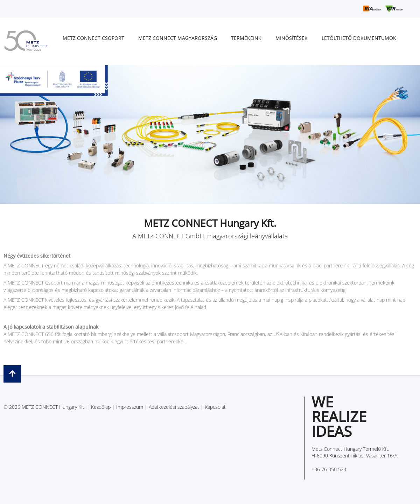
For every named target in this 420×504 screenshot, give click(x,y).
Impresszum (130, 407)
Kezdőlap (101, 407)
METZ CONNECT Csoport (93, 38)
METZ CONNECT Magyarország (178, 38)
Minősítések (292, 38)
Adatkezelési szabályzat (174, 407)
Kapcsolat (215, 407)
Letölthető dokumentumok (359, 38)
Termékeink (246, 38)
